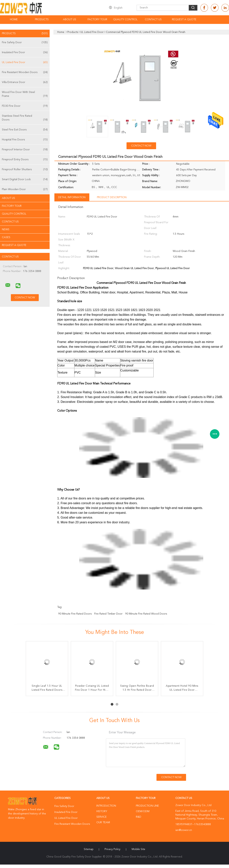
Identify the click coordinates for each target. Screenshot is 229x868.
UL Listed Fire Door (25, 62)
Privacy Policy (112, 849)
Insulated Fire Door (25, 52)
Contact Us (153, 20)
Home (14, 20)
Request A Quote (184, 20)
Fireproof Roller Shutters (25, 169)
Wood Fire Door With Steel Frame (25, 94)
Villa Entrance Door (25, 82)
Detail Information (72, 197)
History (102, 811)
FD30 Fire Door (25, 106)
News (6, 230)
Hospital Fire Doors (25, 140)
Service (102, 817)
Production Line (147, 806)
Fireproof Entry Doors (25, 160)
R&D (139, 817)
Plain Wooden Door (25, 189)
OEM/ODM (143, 811)
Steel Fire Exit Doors (25, 130)
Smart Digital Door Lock (25, 179)
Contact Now (141, 146)
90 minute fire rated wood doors (146, 614)
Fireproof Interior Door (25, 150)
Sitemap (89, 849)
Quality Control (125, 20)
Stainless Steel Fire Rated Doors (25, 118)
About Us (70, 20)
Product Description (112, 197)
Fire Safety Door (25, 42)
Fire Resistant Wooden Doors (25, 72)
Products (42, 20)
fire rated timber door (108, 614)
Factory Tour (97, 20)
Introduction (106, 806)
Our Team (103, 822)
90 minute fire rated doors (75, 614)
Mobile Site (138, 849)
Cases (6, 237)
